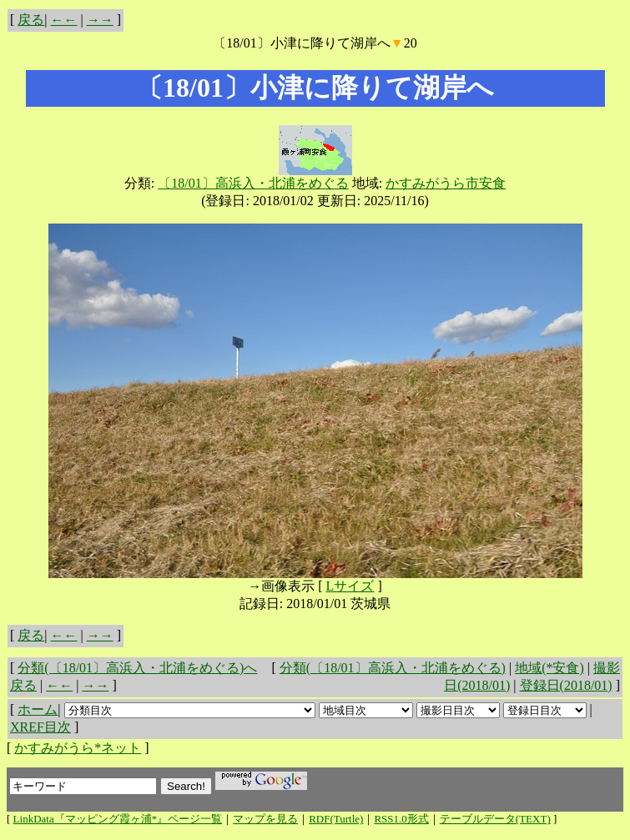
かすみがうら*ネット (78, 748)
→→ (100, 20)
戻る (31, 20)
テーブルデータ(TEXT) (495, 819)
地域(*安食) (549, 668)
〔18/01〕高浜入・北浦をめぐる (253, 183)
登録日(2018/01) (566, 685)
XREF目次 (40, 727)
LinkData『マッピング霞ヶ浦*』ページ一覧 (118, 819)
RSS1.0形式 (401, 819)
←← (64, 20)
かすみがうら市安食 (446, 183)
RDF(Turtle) (336, 819)
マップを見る (265, 819)
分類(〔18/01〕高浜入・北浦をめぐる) (393, 668)
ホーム (38, 709)
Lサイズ (350, 586)
